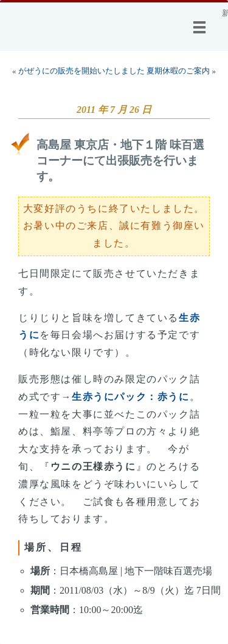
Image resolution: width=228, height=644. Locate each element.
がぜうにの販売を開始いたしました (81, 71)
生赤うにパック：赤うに (131, 397)
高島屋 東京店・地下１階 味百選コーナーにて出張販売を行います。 (120, 161)
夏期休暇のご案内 (178, 71)
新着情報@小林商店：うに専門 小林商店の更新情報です (225, 13)
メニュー (202, 27)
